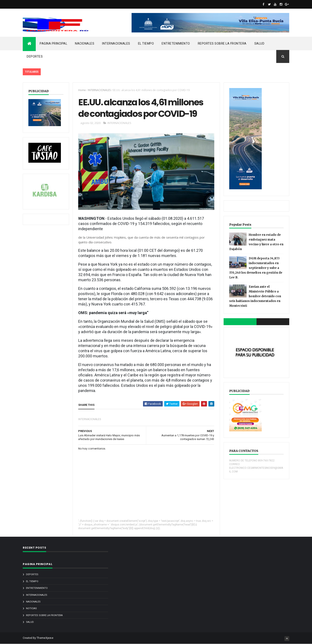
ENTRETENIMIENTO (176, 43)
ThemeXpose (45, 638)
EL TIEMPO (146, 43)
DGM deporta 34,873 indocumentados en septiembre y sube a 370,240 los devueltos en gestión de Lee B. (256, 268)
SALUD (259, 43)
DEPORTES (35, 56)
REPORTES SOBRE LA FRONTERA (222, 43)
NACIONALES (85, 43)
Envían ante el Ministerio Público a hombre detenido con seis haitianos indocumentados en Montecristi (255, 296)
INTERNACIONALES (116, 43)
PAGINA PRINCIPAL (53, 43)
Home (82, 90)
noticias (31, 608)
